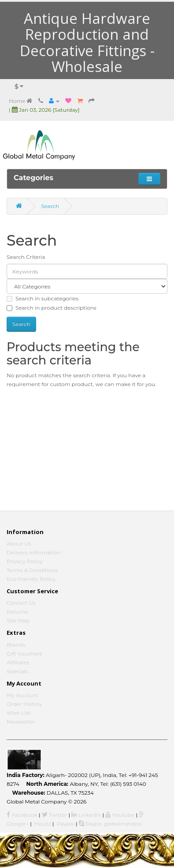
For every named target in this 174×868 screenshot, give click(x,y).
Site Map (18, 620)
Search (50, 206)
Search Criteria (26, 257)
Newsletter (21, 722)
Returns (17, 612)
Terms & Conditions (32, 570)
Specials (17, 671)
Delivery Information (34, 552)
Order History (24, 704)
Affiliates (18, 662)
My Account (22, 695)
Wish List (19, 713)
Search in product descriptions (52, 308)
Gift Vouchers (24, 654)
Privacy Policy (25, 561)
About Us (19, 544)
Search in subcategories (43, 298)
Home (20, 101)
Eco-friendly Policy (31, 579)
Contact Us (21, 603)
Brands (16, 645)
